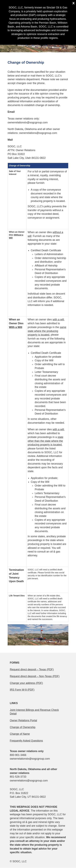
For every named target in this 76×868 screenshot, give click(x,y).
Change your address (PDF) (26, 683)
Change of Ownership (23, 727)
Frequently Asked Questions (26, 741)
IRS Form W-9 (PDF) (22, 690)
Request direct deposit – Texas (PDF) (32, 669)
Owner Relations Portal (23, 720)
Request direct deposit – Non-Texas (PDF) (35, 676)
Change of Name (20, 734)
